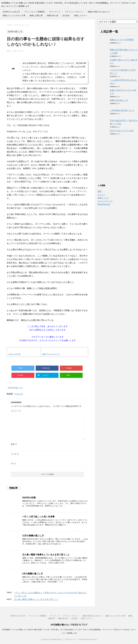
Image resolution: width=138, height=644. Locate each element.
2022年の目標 (29, 498)
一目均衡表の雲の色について (122, 110)
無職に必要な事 (36, 15)
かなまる (19, 394)
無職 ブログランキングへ (51, 354)
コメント (16, 411)
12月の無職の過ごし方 (33, 536)
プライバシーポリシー (74, 12)
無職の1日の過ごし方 (119, 100)
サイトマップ (55, 12)
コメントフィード (105, 201)
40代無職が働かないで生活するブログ (69, 625)
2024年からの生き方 (11, 12)
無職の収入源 (53, 15)
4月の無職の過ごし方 (33, 574)
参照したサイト (81, 15)
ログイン (101, 195)
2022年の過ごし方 (15, 388)
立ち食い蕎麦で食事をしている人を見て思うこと (46, 555)
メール (15, 454)
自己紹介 (66, 15)
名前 (14, 444)
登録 (99, 191)
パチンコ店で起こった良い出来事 (38, 517)
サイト (14, 464)
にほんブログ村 (14, 354)
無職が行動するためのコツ (99, 12)
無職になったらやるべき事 (14, 15)
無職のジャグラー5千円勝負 (122, 40)
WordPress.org (104, 204)
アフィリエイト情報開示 (35, 12)
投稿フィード (103, 198)
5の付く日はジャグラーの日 (122, 131)
